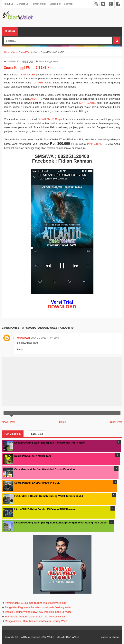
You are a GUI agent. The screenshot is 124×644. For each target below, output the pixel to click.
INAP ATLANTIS (96, 144)
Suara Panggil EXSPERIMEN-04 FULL (37, 483)
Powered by (105, 637)
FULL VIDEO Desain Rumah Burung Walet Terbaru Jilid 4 (49, 496)
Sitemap (68, 4)
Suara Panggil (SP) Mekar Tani (33, 456)
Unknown (24, 338)
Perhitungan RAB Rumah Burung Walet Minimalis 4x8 (35, 603)
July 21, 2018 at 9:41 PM (45, 338)
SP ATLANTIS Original (51, 119)
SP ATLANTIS (87, 103)
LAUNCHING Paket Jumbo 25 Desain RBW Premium (46, 509)
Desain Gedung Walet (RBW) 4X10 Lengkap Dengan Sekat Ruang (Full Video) (61, 523)
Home (63, 422)
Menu (10, 31)
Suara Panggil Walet (49, 61)
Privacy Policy (39, 4)
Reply (20, 349)
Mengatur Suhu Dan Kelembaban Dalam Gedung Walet (36, 621)
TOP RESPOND (42, 83)
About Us (9, 4)
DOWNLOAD (62, 307)
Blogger (115, 637)
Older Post (116, 422)
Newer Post (9, 422)
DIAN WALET (28, 75)
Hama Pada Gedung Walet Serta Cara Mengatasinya (35, 617)
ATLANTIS (36, 99)
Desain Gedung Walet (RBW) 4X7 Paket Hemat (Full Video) (49, 443)
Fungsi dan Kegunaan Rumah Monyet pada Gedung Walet (38, 607)
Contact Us (22, 4)
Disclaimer (55, 4)
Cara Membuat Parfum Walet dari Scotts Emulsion (45, 469)
